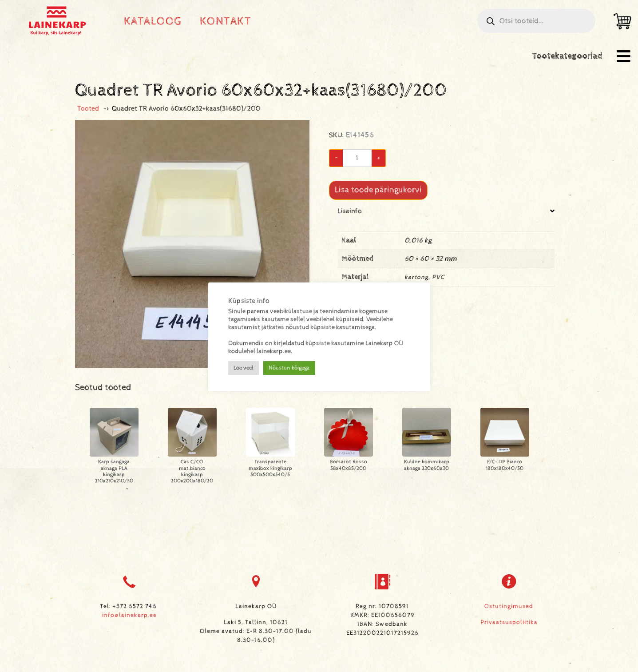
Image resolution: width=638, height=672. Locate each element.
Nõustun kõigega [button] (289, 368)
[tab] (446, 253)
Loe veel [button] (244, 368)
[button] (624, 56)
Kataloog (153, 21)
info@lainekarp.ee (129, 615)
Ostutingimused (509, 606)
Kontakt (226, 21)
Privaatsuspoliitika (509, 622)
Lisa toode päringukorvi (378, 190)
